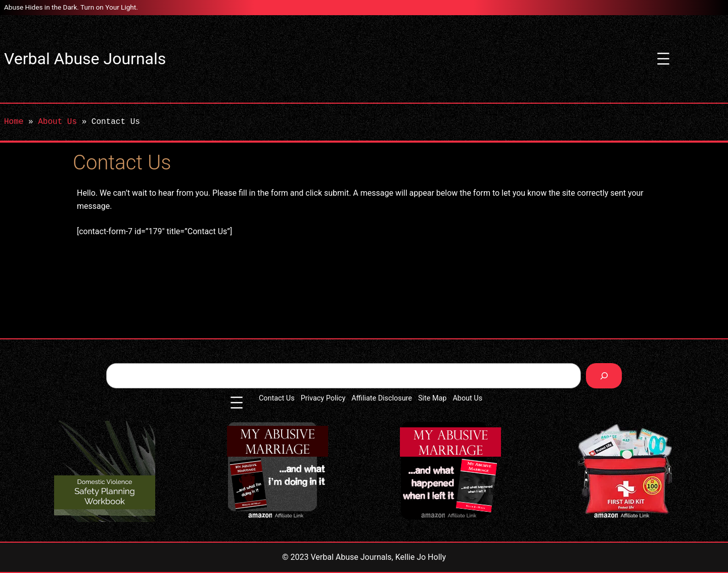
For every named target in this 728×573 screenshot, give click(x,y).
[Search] (604, 376)
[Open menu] (663, 59)
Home (14, 122)
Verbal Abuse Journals (85, 59)
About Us (57, 122)
